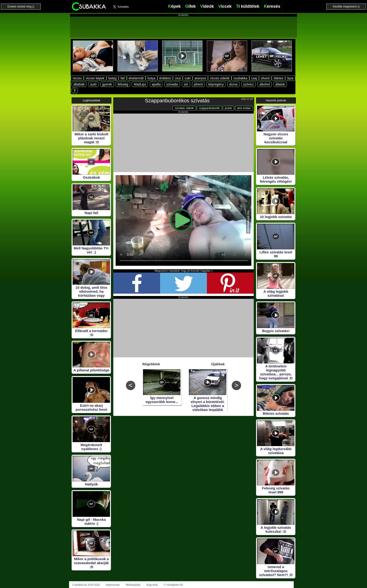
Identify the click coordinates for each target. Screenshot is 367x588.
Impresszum (113, 585)
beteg (112, 78)
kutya (151, 78)
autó (93, 84)
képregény (216, 84)
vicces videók (220, 78)
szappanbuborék (209, 108)
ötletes (278, 78)
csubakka (240, 78)
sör (186, 84)
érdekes (165, 78)
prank (228, 108)
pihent (198, 84)
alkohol (264, 84)
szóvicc (249, 84)
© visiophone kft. (174, 585)
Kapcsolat (152, 585)
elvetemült (136, 78)
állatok (280, 84)
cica (178, 78)
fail (123, 78)
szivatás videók (184, 108)
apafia (156, 84)
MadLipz (140, 84)
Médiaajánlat (133, 585)
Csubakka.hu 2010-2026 (86, 585)
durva (233, 84)
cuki (188, 78)
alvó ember (244, 108)
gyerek (107, 84)
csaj (254, 78)
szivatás (172, 84)
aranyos (200, 78)
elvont (265, 78)
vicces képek (95, 78)
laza (290, 78)
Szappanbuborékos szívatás (177, 101)
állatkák (79, 84)
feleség (123, 84)
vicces (77, 78)
